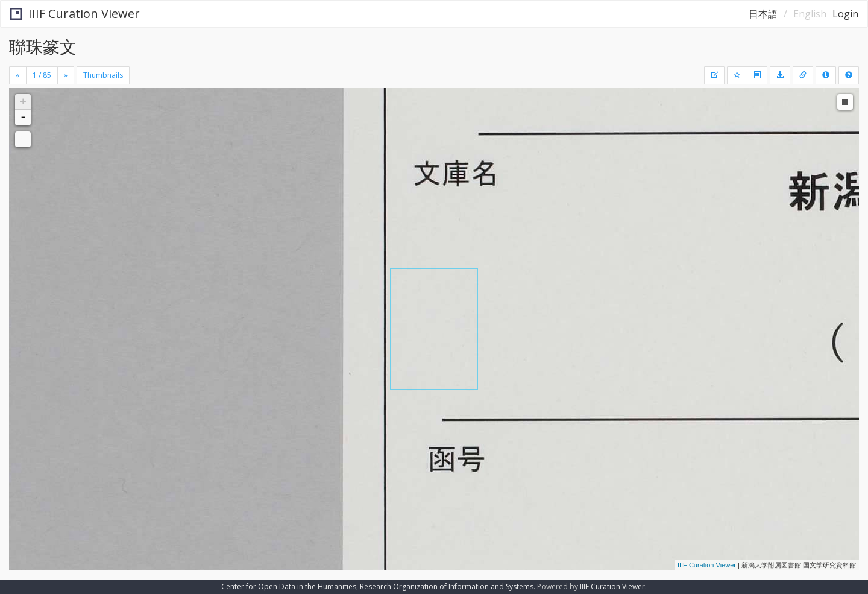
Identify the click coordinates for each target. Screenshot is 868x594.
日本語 (763, 14)
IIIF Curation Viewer (75, 14)
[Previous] (18, 75)
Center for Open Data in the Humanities (289, 586)
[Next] (66, 75)
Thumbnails (103, 75)
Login (845, 14)
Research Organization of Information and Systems (447, 586)
